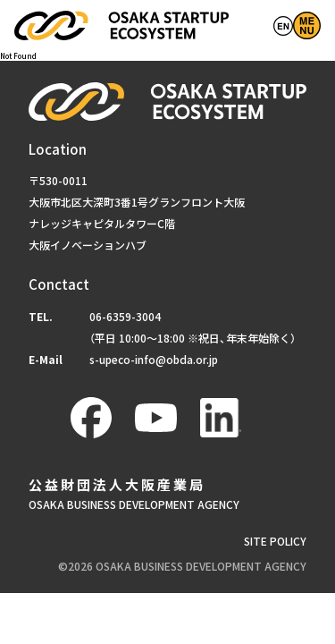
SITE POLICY (275, 545)
